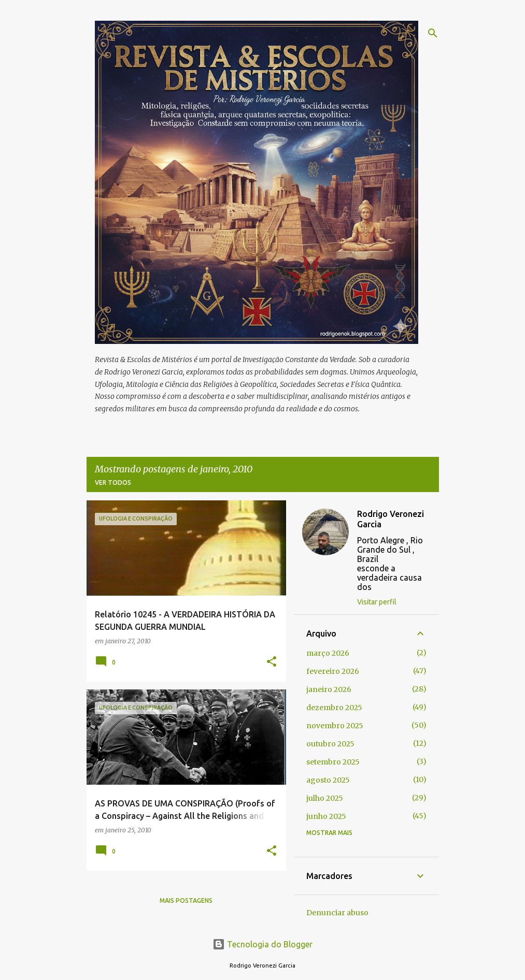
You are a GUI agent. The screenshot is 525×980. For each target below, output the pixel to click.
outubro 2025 (330, 744)
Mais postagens (186, 900)
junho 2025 (326, 816)
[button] (272, 662)
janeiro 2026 (329, 689)
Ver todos (113, 482)
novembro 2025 (335, 726)
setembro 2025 (333, 762)
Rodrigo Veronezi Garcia (391, 519)
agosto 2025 (328, 780)
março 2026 (328, 653)
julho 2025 (325, 798)
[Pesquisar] (433, 33)
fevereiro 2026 (333, 671)
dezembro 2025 (334, 708)
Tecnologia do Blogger (262, 944)
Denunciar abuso (337, 913)
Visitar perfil (377, 602)
